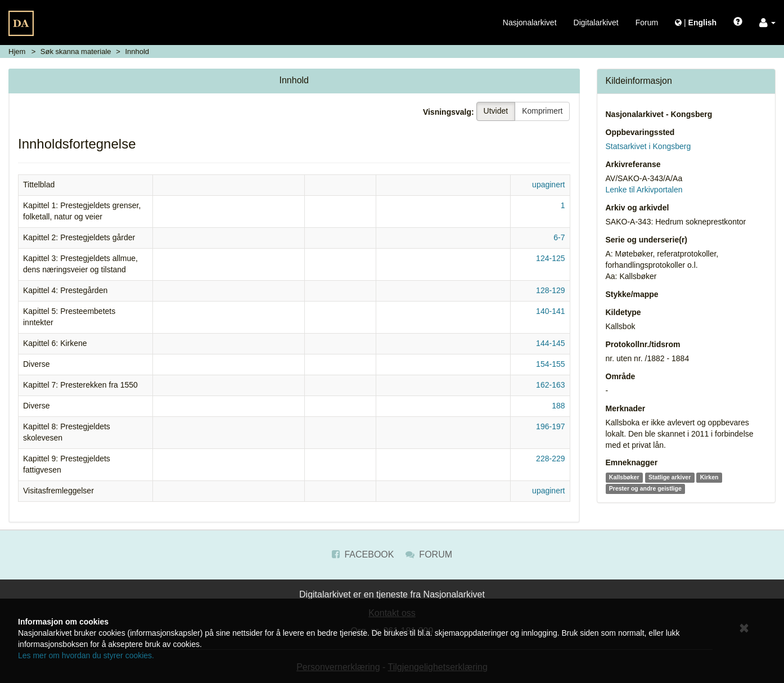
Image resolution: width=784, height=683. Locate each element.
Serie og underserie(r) (647, 240)
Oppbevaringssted (640, 132)
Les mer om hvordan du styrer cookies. (86, 655)
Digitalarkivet (596, 23)
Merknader (626, 408)
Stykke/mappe (632, 294)
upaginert (548, 185)
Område (621, 376)
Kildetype (623, 312)
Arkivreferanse (633, 164)
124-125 (550, 258)
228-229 (550, 459)
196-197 (550, 426)
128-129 (550, 290)
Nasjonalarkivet (530, 23)
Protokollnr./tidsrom (643, 344)
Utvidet (496, 111)
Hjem (17, 51)
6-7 (559, 237)
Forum (647, 23)
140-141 (550, 311)
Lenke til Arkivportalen (644, 190)
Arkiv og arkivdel (637, 208)
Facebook (363, 554)
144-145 (550, 343)
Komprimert (542, 111)
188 (558, 406)
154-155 (550, 364)
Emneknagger (632, 462)
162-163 (550, 385)
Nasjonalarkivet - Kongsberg (659, 114)
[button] (767, 23)
